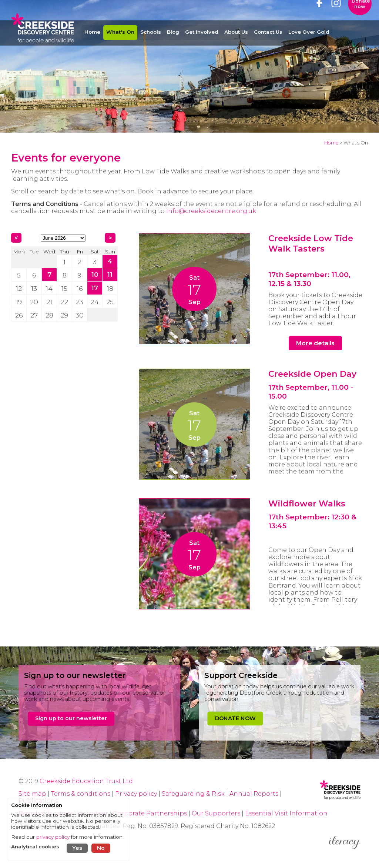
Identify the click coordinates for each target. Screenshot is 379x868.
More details (315, 343)
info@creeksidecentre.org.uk (211, 211)
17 (95, 288)
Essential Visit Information (286, 813)
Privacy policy (136, 794)
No (101, 848)
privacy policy (53, 837)
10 (95, 274)
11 (110, 274)
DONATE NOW (235, 718)
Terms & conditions (81, 794)
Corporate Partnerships (150, 813)
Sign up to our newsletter (71, 718)
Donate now (361, 17)
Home (331, 143)
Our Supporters (217, 813)
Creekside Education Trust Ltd (86, 781)
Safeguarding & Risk (193, 794)
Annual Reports (255, 794)
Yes (77, 848)
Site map (32, 794)
